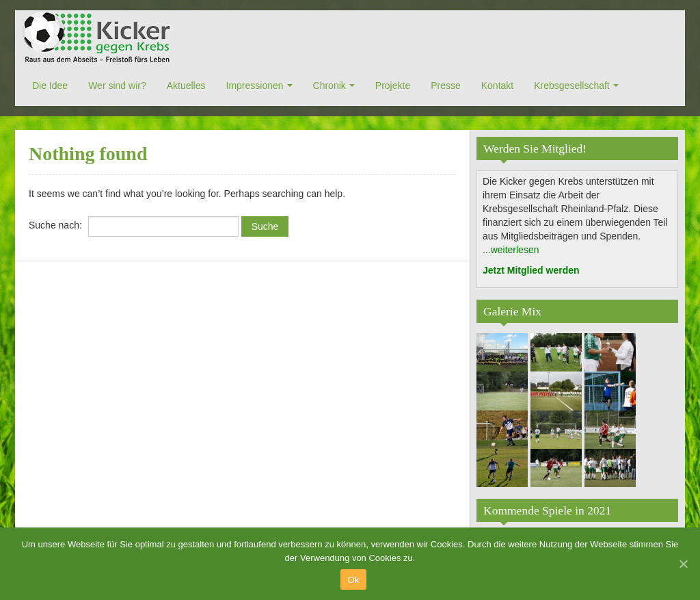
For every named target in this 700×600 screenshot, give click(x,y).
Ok (353, 580)
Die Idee (50, 86)
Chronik (329, 86)
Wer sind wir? (117, 86)
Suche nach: (55, 225)
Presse (446, 86)
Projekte (393, 86)
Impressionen (255, 86)
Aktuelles (186, 86)
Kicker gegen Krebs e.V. (98, 38)
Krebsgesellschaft (572, 86)
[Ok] (683, 564)
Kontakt (497, 86)
